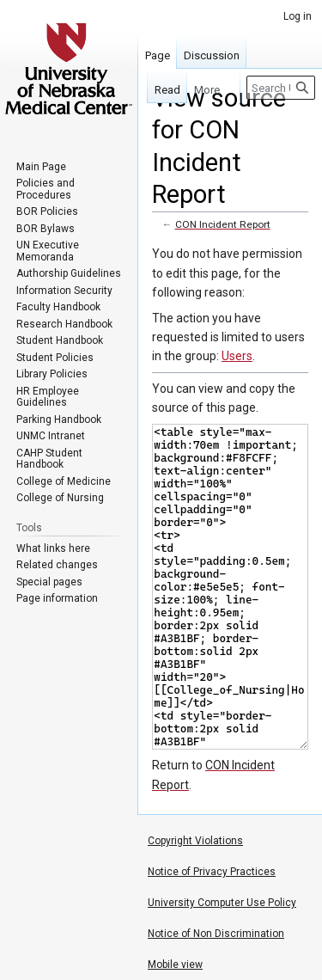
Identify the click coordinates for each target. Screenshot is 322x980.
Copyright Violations (195, 841)
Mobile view (175, 965)
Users (237, 356)
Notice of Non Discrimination (216, 934)
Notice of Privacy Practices (212, 872)
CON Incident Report (223, 224)
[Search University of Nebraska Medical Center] (281, 88)
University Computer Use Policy (222, 903)
